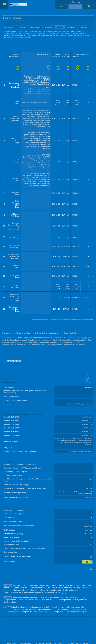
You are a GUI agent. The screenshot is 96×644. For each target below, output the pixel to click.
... (92, 85)
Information (75, 2)
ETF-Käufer (83, 27)
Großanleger (49, 27)
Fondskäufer (71, 27)
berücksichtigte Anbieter (40, 320)
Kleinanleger (22, 27)
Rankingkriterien (56, 320)
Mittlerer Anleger (35, 27)
